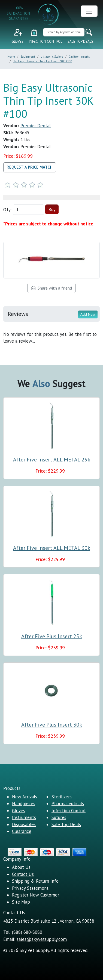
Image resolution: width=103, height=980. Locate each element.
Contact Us (23, 874)
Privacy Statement (30, 888)
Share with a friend (51, 288)
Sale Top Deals (80, 41)
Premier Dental (36, 126)
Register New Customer (36, 895)
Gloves (17, 41)
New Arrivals (25, 797)
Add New (88, 314)
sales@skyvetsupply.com (42, 939)
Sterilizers (62, 797)
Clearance (22, 831)
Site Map (21, 902)
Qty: (7, 210)
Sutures (59, 817)
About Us (21, 867)
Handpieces (24, 804)
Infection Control (46, 41)
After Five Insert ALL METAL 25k (52, 460)
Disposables (24, 824)
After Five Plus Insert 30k (52, 725)
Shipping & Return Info (35, 881)
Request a (30, 167)
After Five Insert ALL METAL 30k (52, 548)
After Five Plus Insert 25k (52, 636)
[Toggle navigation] (89, 11)
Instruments (24, 817)
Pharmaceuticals (68, 804)
